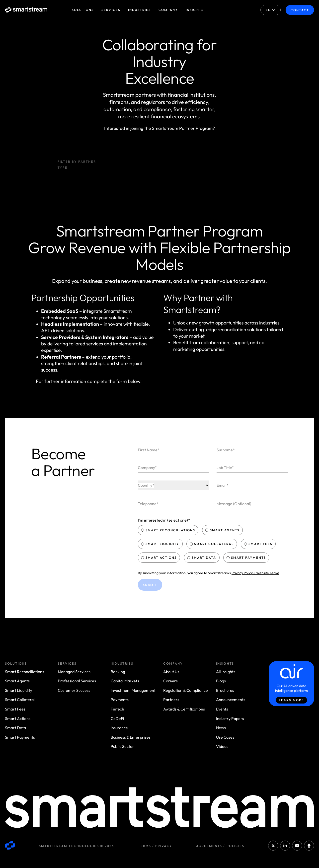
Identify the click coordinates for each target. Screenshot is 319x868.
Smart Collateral (212, 544)
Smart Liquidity (161, 544)
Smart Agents (223, 530)
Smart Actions (159, 557)
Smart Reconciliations (169, 530)
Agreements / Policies (220, 846)
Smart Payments (247, 557)
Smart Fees (259, 544)
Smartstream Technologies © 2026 (76, 846)
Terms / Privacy (155, 846)
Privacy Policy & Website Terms (255, 573)
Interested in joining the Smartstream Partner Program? (159, 128)
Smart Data (202, 557)
